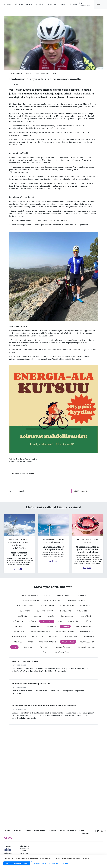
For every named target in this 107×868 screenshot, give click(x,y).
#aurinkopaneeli (65, 595)
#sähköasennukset (83, 626)
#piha (60, 621)
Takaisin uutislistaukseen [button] (23, 474)
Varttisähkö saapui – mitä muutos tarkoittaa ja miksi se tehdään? (44, 706)
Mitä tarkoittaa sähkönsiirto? (26, 661)
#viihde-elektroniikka (85, 647)
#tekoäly (18, 642)
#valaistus (27, 647)
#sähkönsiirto (19, 545)
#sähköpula (38, 637)
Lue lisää (18, 569)
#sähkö (29, 74)
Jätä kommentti (81, 491)
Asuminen (52, 4)
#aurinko (47, 595)
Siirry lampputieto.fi (86, 4)
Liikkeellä (72, 4)
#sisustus (52, 626)
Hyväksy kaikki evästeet (17, 863)
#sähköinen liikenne (65, 632)
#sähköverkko (18, 548)
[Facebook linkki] (95, 832)
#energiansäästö (30, 601)
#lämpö (32, 621)
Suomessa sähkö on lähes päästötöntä (31, 683)
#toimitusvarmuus (48, 642)
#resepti (87, 542)
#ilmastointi (25, 611)
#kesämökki (82, 611)
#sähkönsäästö (19, 637)
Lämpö (62, 4)
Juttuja (29, 4)
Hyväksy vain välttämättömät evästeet (51, 863)
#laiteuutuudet (67, 616)
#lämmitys (18, 621)
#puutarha (73, 621)
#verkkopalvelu (62, 647)
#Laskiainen (85, 616)
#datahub (82, 595)
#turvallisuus (87, 642)
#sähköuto (54, 637)
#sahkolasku (15, 542)
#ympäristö (44, 652)
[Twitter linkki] (102, 832)
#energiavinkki (47, 606)
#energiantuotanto (19, 539)
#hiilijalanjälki (67, 606)
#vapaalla (43, 647)
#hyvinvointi (85, 606)
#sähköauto (20, 632)
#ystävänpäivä (62, 652)
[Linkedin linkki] (98, 832)
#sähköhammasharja (41, 632)
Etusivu (8, 4)
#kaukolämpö (65, 611)
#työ (55, 74)
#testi (31, 642)
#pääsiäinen (89, 621)
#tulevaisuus (43, 74)
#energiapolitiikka (76, 601)
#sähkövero (90, 637)
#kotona (94, 539)
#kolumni (37, 616)
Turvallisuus (40, 4)
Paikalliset (18, 4)
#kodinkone (83, 539)
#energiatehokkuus (26, 606)
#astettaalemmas (29, 595)
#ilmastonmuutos (45, 611)
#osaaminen (16, 74)
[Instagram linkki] (105, 832)
